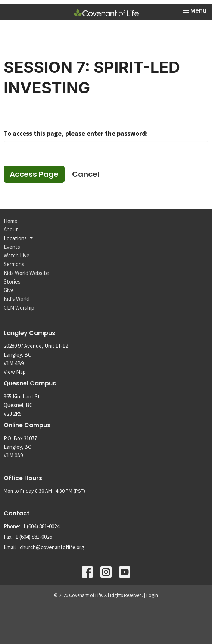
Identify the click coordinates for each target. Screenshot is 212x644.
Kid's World (17, 299)
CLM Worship (19, 308)
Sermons (14, 264)
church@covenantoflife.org (52, 547)
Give (9, 290)
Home (11, 221)
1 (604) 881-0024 (41, 526)
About (11, 229)
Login (152, 595)
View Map (15, 372)
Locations (19, 238)
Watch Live (17, 255)
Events (12, 247)
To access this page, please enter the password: (76, 133)
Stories (12, 282)
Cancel (86, 174)
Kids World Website (26, 273)
